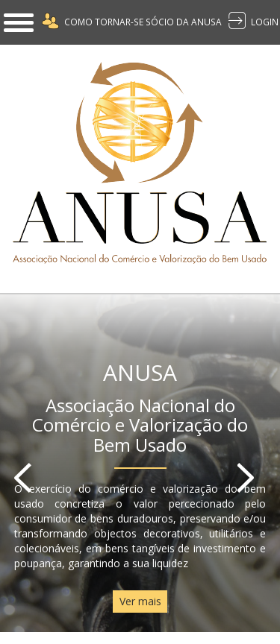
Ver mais (140, 601)
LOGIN (265, 22)
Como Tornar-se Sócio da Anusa (143, 22)
